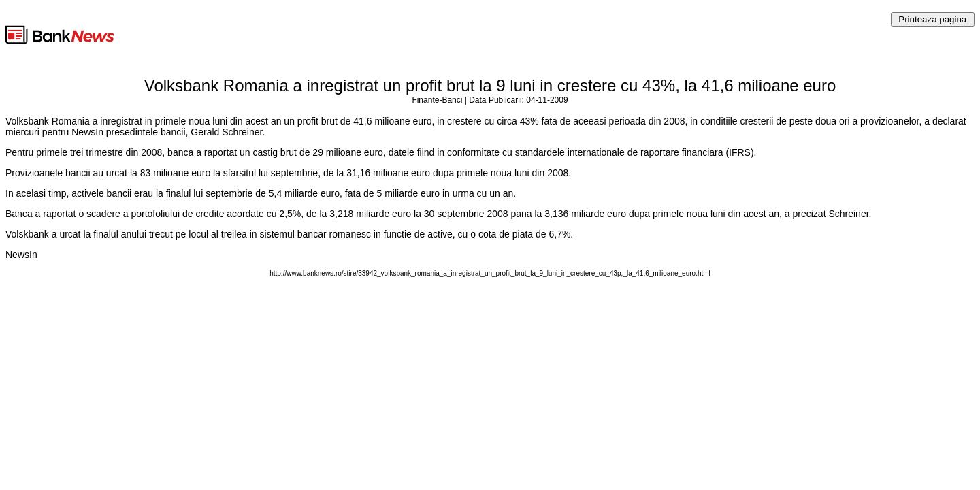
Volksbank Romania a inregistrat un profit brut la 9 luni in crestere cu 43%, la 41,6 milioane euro (490, 85)
